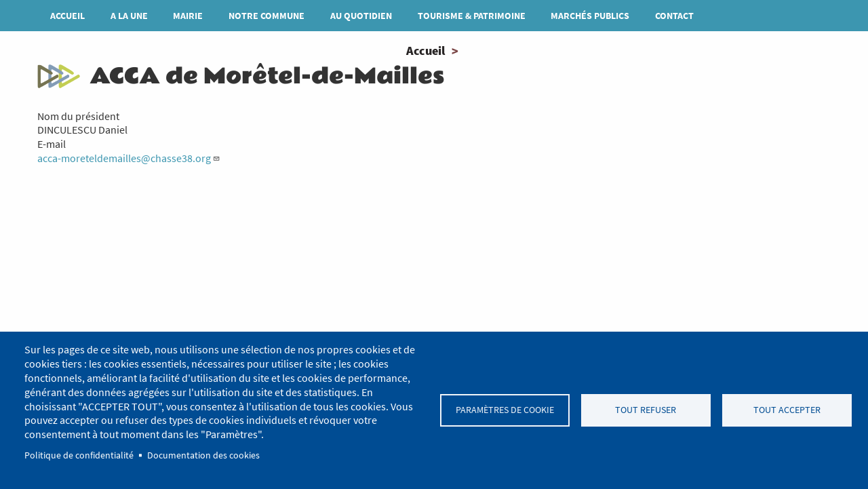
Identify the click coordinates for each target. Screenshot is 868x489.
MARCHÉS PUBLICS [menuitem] (590, 16)
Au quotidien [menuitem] (361, 16)
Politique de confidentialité (79, 455)
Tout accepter (787, 410)
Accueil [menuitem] (67, 16)
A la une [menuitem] (129, 16)
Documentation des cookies (203, 455)
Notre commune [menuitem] (267, 16)
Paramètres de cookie (505, 410)
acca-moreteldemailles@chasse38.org (129, 158)
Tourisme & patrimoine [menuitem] (472, 16)
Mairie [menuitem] (188, 16)
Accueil (426, 51)
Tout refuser (646, 410)
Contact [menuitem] (674, 16)
